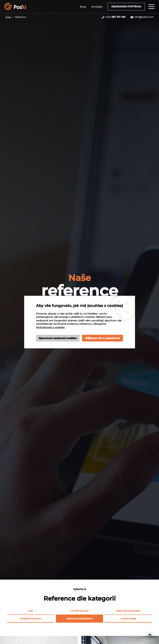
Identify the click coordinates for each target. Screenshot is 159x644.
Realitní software (128, 611)
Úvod (8, 17)
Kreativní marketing (80, 619)
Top (31, 611)
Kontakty (97, 7)
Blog (83, 7)
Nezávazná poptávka (126, 7)
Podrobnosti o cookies (50, 327)
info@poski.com (144, 17)
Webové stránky (31, 619)
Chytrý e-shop (80, 611)
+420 (115, 17)
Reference (21, 17)
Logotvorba (128, 619)
